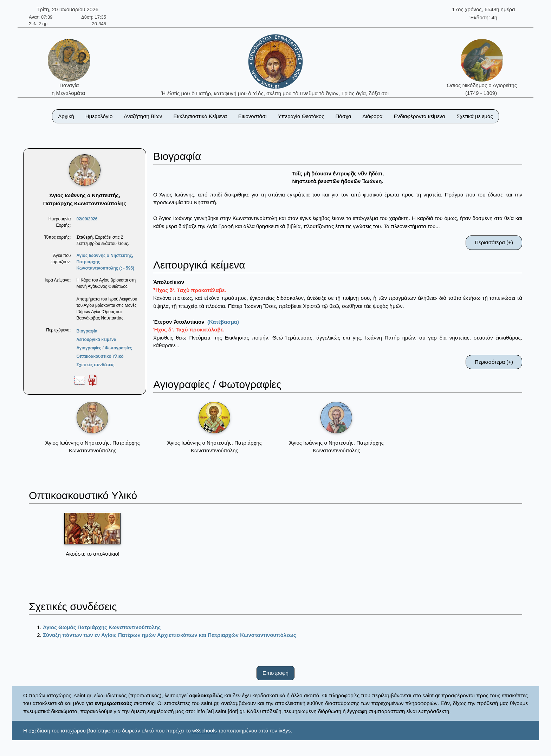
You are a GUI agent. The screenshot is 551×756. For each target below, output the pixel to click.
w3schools (205, 731)
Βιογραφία (87, 331)
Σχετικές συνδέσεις (95, 365)
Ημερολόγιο (99, 116)
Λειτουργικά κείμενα (96, 340)
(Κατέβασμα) (223, 322)
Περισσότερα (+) (494, 242)
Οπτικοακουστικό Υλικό (100, 356)
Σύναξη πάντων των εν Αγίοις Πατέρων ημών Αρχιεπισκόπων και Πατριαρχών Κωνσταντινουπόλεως (170, 635)
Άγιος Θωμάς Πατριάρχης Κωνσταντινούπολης (102, 627)
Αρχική (66, 116)
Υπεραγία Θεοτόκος (301, 116)
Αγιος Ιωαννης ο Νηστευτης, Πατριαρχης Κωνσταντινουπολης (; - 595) (105, 262)
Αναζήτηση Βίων (143, 116)
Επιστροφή (275, 673)
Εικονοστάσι (252, 116)
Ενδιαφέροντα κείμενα (420, 116)
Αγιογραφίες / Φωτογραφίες (104, 348)
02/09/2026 (87, 219)
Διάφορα (372, 116)
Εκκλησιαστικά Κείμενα (200, 116)
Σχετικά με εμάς (475, 116)
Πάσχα (343, 116)
